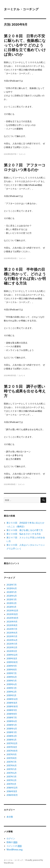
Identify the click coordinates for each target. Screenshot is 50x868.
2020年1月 (12, 651)
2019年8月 (12, 670)
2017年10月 (12, 751)
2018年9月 (12, 710)
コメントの (14, 846)
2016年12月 (12, 788)
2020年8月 (12, 625)
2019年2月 (12, 692)
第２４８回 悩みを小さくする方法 (24, 534)
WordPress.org (15, 850)
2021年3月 (12, 599)
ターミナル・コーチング (21, 9)
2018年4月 (12, 729)
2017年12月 (12, 743)
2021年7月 (12, 585)
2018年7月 (12, 718)
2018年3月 (12, 732)
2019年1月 (11, 695)
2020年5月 (12, 636)
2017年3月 (12, 777)
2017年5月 (12, 769)
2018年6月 (12, 721)
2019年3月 (12, 688)
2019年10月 (12, 662)
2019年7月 (12, 673)
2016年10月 (12, 795)
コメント (22, 154)
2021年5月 (12, 592)
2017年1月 (11, 784)
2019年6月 (12, 677)
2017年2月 (12, 780)
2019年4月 (12, 684)
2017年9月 (12, 754)
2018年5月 (12, 725)
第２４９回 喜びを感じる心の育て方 (25, 530)
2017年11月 (12, 747)
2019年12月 (12, 655)
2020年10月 (12, 618)
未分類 (10, 817)
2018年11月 (12, 703)
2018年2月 (12, 736)
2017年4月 (12, 773)
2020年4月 (12, 640)
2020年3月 (12, 644)
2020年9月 (12, 622)
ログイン (11, 838)
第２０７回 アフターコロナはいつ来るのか (25, 167)
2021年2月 (12, 603)
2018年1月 (12, 740)
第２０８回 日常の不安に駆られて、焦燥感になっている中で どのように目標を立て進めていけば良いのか (25, 45)
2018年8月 (12, 714)
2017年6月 (12, 765)
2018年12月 (12, 699)
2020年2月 (12, 647)
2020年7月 (12, 629)
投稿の (12, 842)
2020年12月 (12, 611)
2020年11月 (12, 614)
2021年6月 (12, 588)
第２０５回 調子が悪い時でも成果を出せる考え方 (25, 391)
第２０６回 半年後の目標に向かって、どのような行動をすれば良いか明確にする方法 (25, 276)
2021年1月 (11, 607)
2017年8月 (12, 758)
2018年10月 (12, 706)
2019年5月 (12, 681)
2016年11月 (12, 791)
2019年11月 (12, 658)
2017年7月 (12, 762)
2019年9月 (12, 666)
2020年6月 (12, 633)
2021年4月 (12, 596)
